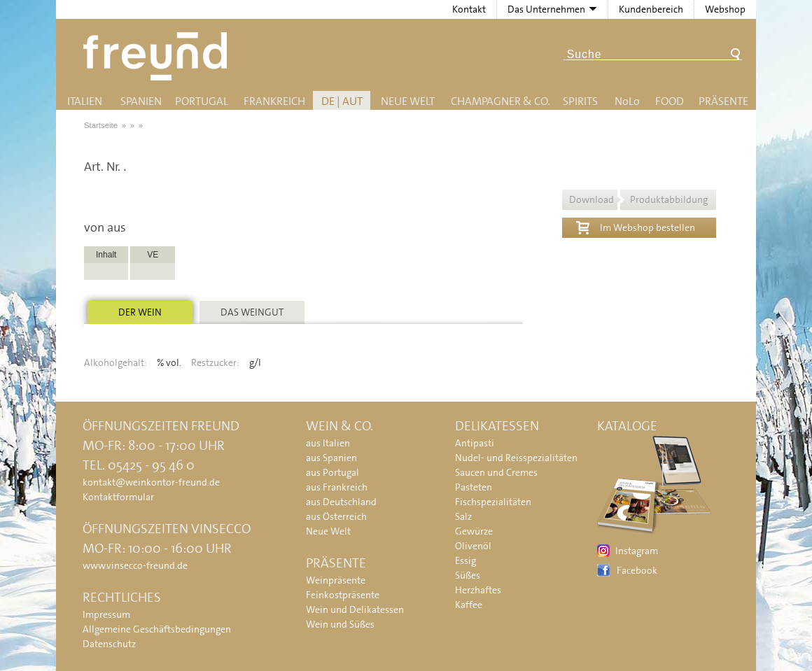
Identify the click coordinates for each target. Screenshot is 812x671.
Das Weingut (252, 312)
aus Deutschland (341, 502)
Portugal (202, 101)
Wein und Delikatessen (355, 609)
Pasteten (474, 487)
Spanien (141, 101)
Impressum (106, 614)
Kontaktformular (118, 497)
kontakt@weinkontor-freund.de (151, 482)
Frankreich (274, 101)
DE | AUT (342, 101)
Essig (465, 560)
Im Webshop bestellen (636, 226)
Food (670, 101)
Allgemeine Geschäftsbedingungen (157, 629)
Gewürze (474, 531)
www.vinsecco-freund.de (135, 565)
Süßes (468, 575)
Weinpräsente (336, 580)
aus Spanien (331, 458)
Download (638, 199)
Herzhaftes (478, 590)
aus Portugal (332, 472)
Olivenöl (473, 546)
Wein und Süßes (340, 624)
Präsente (723, 101)
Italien (85, 101)
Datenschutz (109, 644)
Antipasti (475, 443)
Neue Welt (408, 101)
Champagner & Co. (500, 101)
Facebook (637, 570)
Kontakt (469, 9)
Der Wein (140, 312)
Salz (463, 516)
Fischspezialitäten (493, 502)
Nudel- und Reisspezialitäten (516, 458)
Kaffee (469, 605)
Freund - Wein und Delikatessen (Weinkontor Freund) (158, 56)
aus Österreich (336, 516)
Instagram (637, 551)
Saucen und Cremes (496, 472)
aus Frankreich (337, 487)
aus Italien (328, 443)
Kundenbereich (651, 9)
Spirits (580, 101)
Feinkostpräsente (343, 595)
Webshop (725, 9)
